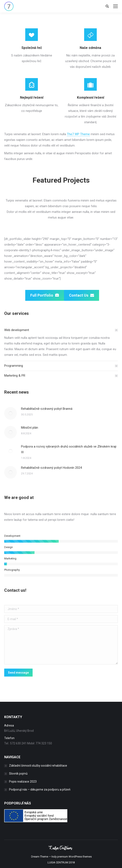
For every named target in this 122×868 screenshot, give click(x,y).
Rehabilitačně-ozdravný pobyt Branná (47, 409)
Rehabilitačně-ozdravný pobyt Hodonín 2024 (51, 468)
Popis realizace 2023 (23, 782)
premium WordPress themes (74, 857)
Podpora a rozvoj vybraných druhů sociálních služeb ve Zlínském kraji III (69, 449)
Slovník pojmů (18, 774)
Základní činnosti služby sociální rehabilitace (38, 766)
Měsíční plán (30, 428)
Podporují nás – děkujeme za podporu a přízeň (40, 789)
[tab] (61, 330)
